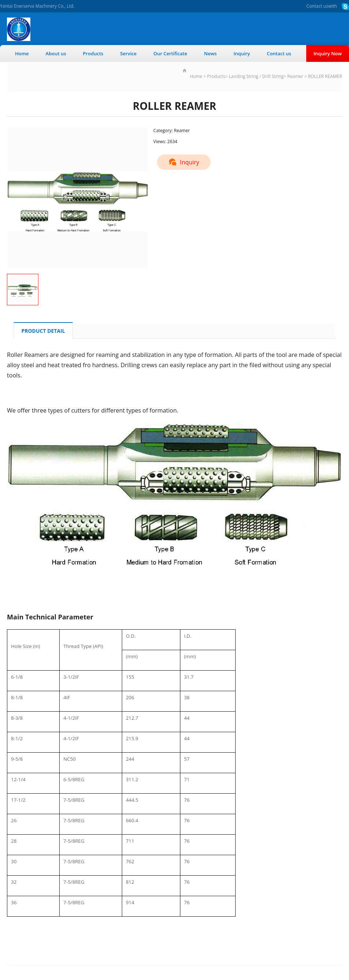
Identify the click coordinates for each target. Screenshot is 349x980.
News (211, 53)
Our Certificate (170, 53)
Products (93, 53)
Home (22, 53)
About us (56, 53)
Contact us (317, 6)
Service (128, 53)
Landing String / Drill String (256, 76)
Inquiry (242, 53)
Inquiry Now (328, 53)
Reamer (295, 76)
